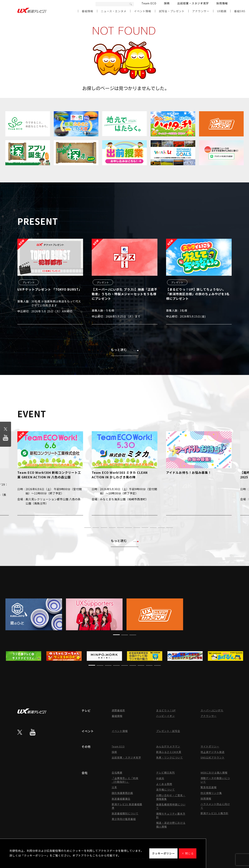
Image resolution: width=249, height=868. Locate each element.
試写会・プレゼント (172, 11)
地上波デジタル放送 (213, 752)
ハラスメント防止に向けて (215, 806)
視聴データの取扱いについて (215, 780)
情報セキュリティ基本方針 (171, 815)
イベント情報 (143, 11)
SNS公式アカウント (213, 757)
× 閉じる (188, 853)
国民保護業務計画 (122, 793)
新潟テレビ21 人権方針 (214, 813)
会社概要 (117, 772)
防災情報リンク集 (211, 793)
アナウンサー (201, 11)
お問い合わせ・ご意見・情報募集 (171, 797)
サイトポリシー (210, 746)
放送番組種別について (125, 813)
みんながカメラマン (168, 746)
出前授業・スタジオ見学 (193, 3)
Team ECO (149, 3)
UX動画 (222, 11)
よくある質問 (164, 784)
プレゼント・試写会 (168, 731)
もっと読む (125, 350)
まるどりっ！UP (166, 710)
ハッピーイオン (165, 716)
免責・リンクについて (169, 757)
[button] (79, 527)
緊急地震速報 (209, 787)
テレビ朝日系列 (165, 772)
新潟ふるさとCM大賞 (169, 752)
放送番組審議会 (121, 799)
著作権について (165, 789)
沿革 (114, 787)
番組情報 (88, 11)
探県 (167, 3)
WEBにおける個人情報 (214, 772)
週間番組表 (118, 710)
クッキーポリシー (163, 853)
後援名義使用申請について (171, 806)
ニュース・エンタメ (114, 11)
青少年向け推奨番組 (124, 819)
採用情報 (222, 3)
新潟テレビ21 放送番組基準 (127, 806)
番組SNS (240, 11)
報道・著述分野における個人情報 (171, 825)
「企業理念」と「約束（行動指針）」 (125, 780)
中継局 (160, 778)
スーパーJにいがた (212, 710)
